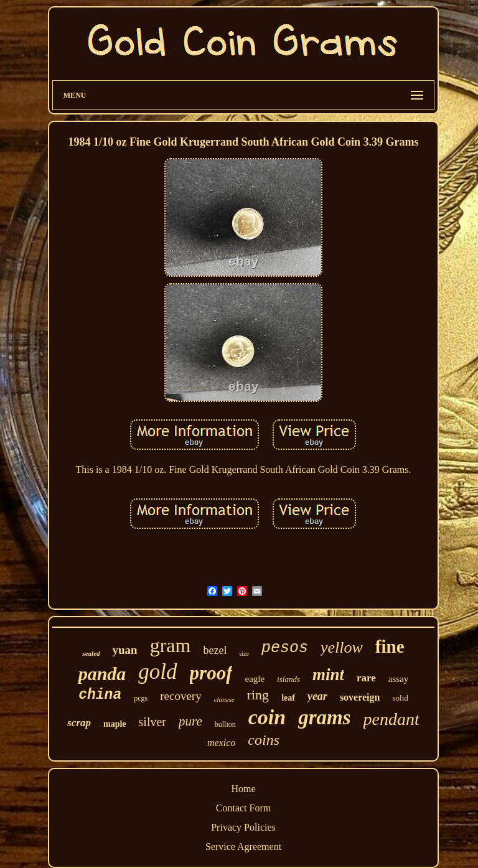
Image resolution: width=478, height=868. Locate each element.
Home (243, 789)
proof (211, 673)
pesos (285, 648)
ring (258, 695)
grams (324, 717)
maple (115, 724)
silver (152, 722)
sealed (91, 653)
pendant (391, 719)
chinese (224, 699)
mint (328, 674)
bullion (225, 724)
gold (157, 672)
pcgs (141, 698)
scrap (79, 723)
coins (264, 740)
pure (190, 721)
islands (288, 679)
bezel (215, 650)
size (244, 654)
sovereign (360, 697)
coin (267, 717)
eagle (255, 679)
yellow (342, 647)
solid (400, 698)
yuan (125, 650)
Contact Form (243, 808)
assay (399, 679)
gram (171, 645)
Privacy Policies (243, 827)
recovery (180, 696)
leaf (288, 698)
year (317, 696)
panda (102, 674)
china (100, 695)
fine (390, 646)
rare (366, 678)
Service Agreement (243, 847)
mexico (221, 743)
